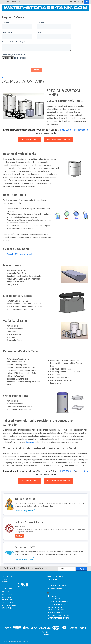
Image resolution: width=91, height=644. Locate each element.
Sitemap (25, 642)
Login (71, 2)
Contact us (30, 442)
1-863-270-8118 (67, 130)
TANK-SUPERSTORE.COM (56, 610)
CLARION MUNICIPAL (55, 607)
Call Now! (19, 536)
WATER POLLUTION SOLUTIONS (58, 615)
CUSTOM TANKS (7, 608)
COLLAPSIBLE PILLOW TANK (57, 604)
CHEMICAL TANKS (8, 600)
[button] (75, 169)
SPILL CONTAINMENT (9, 603)
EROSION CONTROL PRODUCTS (59, 602)
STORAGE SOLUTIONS (9, 605)
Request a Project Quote (25, 511)
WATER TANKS (7, 592)
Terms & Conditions (58, 585)
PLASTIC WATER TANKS (56, 613)
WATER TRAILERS (8, 594)
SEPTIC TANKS (6, 597)
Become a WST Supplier (25, 559)
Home (4, 77)
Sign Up (80, 2)
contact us (83, 130)
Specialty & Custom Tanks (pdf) (20, 254)
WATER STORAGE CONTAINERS (58, 618)
